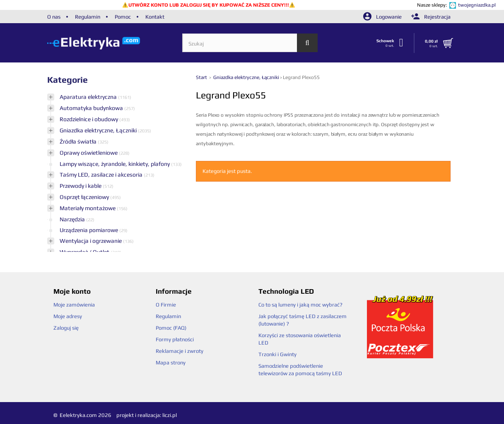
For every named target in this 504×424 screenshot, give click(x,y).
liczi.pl (170, 415)
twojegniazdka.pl (477, 5)
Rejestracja (431, 17)
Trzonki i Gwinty (277, 354)
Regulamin (88, 17)
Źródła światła (79, 141)
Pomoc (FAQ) (171, 328)
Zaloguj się (66, 328)
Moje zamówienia (74, 305)
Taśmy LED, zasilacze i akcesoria (102, 175)
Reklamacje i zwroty (180, 351)
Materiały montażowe (88, 208)
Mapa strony (171, 363)
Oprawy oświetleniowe (89, 153)
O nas (54, 17)
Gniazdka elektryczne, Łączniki (99, 130)
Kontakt (155, 17)
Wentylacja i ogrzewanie (91, 241)
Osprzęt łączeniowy (85, 197)
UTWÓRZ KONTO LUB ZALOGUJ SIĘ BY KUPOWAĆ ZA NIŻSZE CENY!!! (209, 5)
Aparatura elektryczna (89, 97)
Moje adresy (68, 316)
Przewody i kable (81, 186)
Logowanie (383, 17)
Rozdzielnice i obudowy (89, 119)
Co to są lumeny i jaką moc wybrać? (300, 305)
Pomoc (123, 17)
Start (202, 77)
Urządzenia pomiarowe (89, 230)
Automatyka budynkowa (92, 108)
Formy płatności (175, 339)
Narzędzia (73, 219)
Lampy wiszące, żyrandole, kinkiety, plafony (115, 164)
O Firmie (166, 305)
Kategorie (68, 80)
